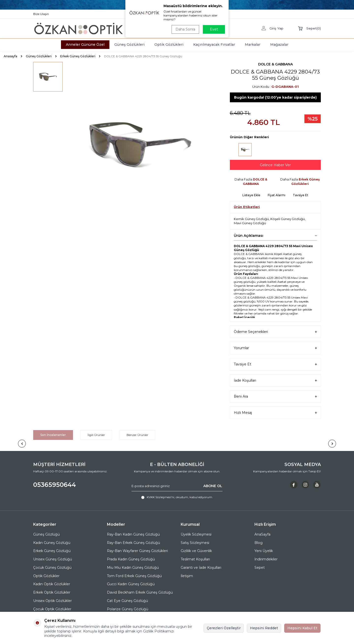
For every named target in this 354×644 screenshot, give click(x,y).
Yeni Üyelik (264, 551)
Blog (258, 543)
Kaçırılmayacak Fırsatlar (214, 45)
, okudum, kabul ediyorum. (177, 497)
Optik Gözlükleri (169, 45)
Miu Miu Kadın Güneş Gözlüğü (133, 568)
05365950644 (55, 485)
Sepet (260, 568)
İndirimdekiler (266, 559)
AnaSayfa (262, 534)
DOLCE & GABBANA (275, 64)
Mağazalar (279, 45)
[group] (140, 144)
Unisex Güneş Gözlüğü (53, 559)
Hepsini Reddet (264, 628)
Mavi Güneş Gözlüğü (250, 223)
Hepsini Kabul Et (302, 628)
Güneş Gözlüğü (46, 534)
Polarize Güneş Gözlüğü (128, 609)
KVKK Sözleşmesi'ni (161, 497)
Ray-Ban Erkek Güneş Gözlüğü (133, 543)
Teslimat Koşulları (195, 559)
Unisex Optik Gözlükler (52, 601)
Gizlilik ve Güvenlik (196, 551)
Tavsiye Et (301, 195)
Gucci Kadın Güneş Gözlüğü (131, 584)
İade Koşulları (275, 381)
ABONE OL (213, 486)
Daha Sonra (185, 29)
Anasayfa (10, 56)
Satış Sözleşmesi (195, 543)
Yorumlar (275, 348)
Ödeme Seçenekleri (275, 332)
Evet (214, 29)
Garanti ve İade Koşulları (201, 568)
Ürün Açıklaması (275, 236)
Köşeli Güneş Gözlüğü (288, 219)
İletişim (187, 576)
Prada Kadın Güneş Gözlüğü (131, 559)
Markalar (253, 45)
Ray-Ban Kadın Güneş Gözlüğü (133, 534)
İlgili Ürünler (96, 435)
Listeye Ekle (251, 195)
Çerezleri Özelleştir (224, 628)
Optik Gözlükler (46, 576)
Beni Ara (275, 397)
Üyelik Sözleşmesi (196, 534)
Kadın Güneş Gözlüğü (52, 543)
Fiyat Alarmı (277, 195)
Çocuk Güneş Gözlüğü (52, 568)
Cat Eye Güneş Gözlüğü (127, 601)
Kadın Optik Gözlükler (52, 584)
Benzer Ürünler (137, 435)
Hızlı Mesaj (275, 413)
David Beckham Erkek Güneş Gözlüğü (140, 592)
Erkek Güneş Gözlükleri (78, 56)
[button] (22, 444)
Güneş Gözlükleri (129, 45)
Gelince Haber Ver (275, 165)
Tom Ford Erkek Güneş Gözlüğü (134, 576)
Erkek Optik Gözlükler (52, 592)
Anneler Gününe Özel (85, 45)
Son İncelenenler (53, 435)
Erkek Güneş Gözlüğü (52, 551)
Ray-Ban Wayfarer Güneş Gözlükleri (137, 551)
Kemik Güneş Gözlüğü (251, 219)
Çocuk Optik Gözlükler (52, 609)
